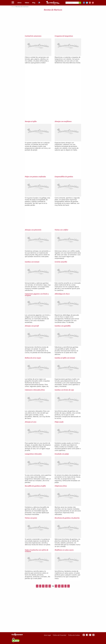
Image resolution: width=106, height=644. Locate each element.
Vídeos (27, 3)
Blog (34, 3)
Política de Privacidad (60, 635)
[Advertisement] (53, 23)
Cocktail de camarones (33, 36)
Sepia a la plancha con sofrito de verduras (37, 551)
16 (59, 586)
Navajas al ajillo (31, 121)
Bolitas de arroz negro (33, 358)
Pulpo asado (59, 422)
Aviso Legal (48, 635)
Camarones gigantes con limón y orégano (37, 295)
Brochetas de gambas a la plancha (67, 518)
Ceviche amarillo (61, 262)
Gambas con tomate (32, 262)
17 (62, 586)
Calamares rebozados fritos (35, 390)
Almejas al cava (31, 422)
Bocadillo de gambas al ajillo (35, 486)
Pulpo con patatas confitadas (35, 177)
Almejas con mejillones (63, 121)
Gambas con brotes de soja (64, 390)
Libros (19, 3)
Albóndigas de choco (62, 294)
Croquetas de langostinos (64, 36)
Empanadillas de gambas (64, 177)
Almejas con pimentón (33, 230)
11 (43, 586)
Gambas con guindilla (63, 326)
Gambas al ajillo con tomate (65, 358)
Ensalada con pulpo (62, 454)
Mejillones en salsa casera (64, 550)
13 (50, 586)
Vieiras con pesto (31, 518)
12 (46, 586)
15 (56, 586)
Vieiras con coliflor (61, 230)
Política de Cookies (74, 635)
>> (68, 586)
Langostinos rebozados (33, 454)
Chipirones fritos (61, 486)
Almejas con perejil (32, 326)
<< (37, 586)
